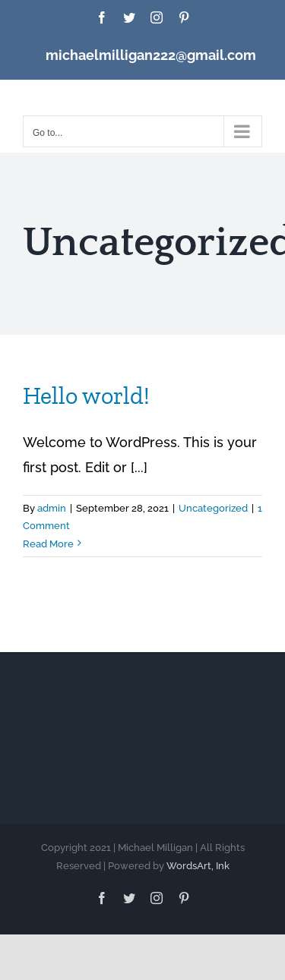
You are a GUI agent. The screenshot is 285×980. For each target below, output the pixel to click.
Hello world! (86, 395)
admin (52, 508)
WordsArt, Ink (198, 866)
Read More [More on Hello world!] (48, 544)
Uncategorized (213, 508)
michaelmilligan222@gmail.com (151, 55)
